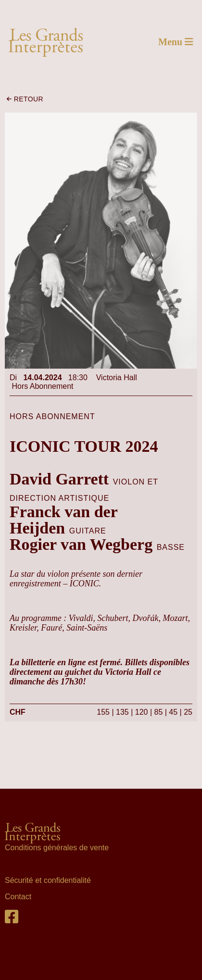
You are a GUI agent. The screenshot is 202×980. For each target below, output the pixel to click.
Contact (18, 897)
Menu (176, 42)
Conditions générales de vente (58, 848)
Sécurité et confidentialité (48, 880)
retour (25, 99)
